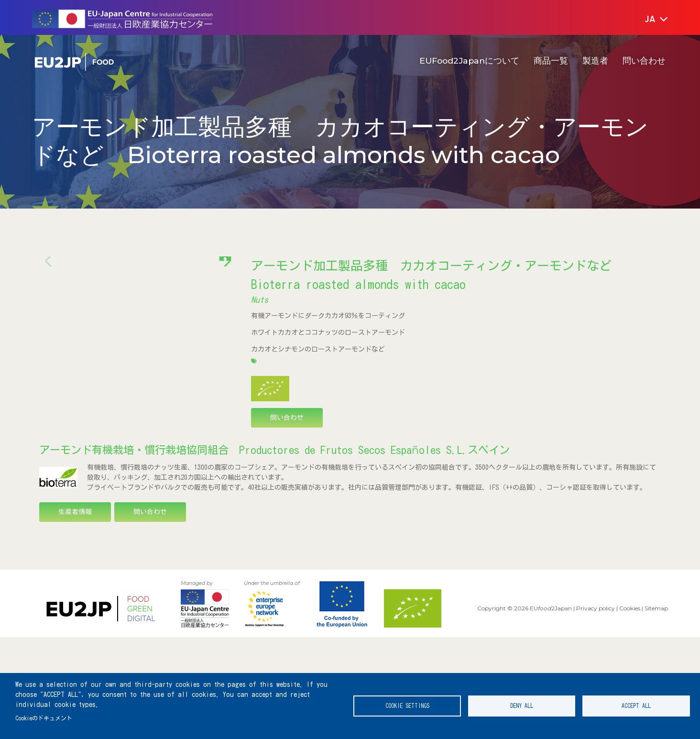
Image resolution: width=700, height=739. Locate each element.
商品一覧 (551, 61)
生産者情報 (75, 614)
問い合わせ (644, 61)
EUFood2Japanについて (469, 61)
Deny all (522, 706)
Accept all (636, 706)
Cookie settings (407, 706)
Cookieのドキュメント (44, 718)
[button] (650, 20)
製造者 (595, 61)
